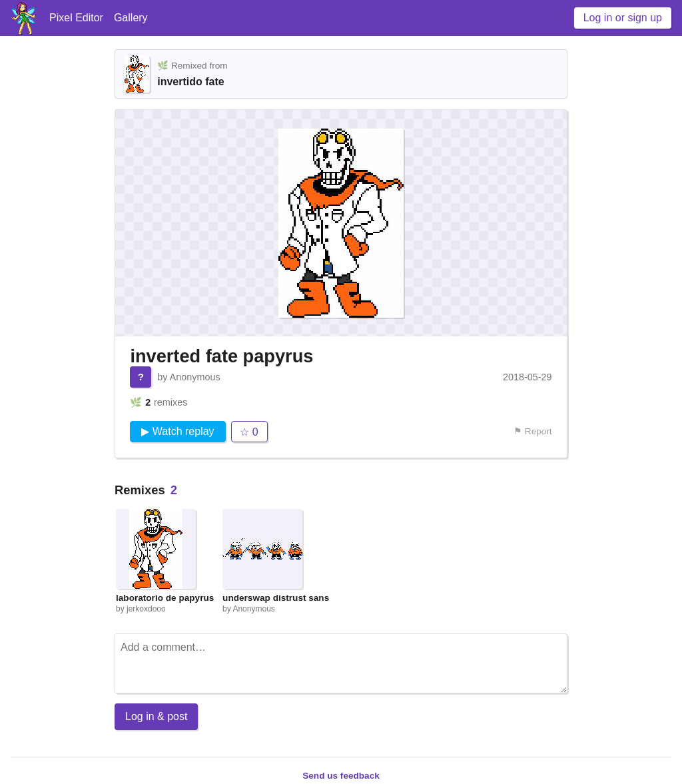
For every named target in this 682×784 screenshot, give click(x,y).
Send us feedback (341, 776)
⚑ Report (533, 431)
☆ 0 (249, 432)
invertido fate (190, 82)
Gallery (131, 18)
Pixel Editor (76, 18)
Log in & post (156, 716)
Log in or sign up (623, 18)
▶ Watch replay (177, 431)
